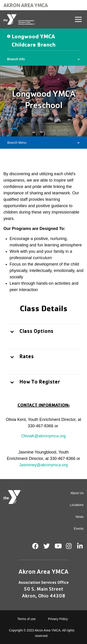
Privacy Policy (58, 619)
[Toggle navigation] (78, 19)
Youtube (58, 546)
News (80, 517)
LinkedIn (83, 546)
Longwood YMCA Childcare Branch (34, 40)
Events (79, 529)
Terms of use (26, 619)
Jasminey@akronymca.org (43, 465)
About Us (77, 493)
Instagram (72, 546)
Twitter (47, 546)
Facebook (35, 546)
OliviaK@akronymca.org (43, 436)
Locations (77, 505)
